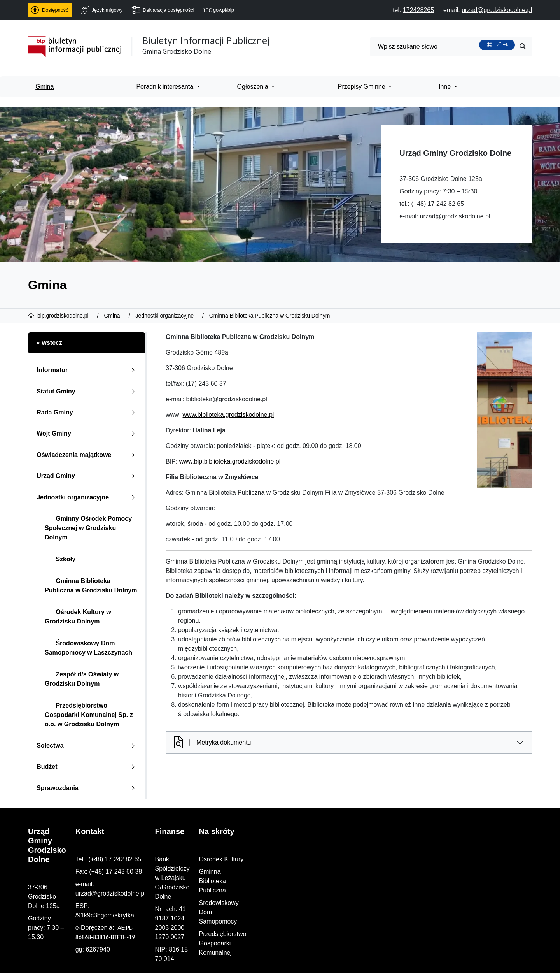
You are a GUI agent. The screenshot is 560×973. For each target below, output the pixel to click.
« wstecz (49, 343)
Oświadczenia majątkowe (87, 455)
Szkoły (60, 559)
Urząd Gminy (87, 476)
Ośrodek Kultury (435, 859)
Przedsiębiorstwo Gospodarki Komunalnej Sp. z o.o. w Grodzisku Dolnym (89, 715)
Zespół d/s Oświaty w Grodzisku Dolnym (82, 679)
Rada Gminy (87, 412)
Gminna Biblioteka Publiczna (453, 872)
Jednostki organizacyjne (87, 497)
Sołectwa (87, 746)
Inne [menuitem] (446, 87)
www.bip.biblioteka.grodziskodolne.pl (230, 461)
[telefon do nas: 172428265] (418, 10)
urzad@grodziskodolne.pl (455, 216)
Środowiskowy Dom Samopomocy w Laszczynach (88, 648)
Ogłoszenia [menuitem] (254, 87)
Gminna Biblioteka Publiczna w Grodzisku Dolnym (91, 586)
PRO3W (202, 960)
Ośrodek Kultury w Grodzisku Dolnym (78, 617)
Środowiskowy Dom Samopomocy (460, 884)
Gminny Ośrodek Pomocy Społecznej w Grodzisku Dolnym (88, 528)
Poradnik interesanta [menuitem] (165, 87)
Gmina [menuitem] (45, 87)
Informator (87, 370)
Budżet (87, 767)
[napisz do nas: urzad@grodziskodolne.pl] (497, 10)
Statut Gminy (87, 391)
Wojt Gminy (87, 433)
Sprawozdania (87, 788)
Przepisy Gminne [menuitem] (362, 87)
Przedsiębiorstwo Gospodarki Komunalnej (471, 897)
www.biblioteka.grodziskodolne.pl (228, 415)
